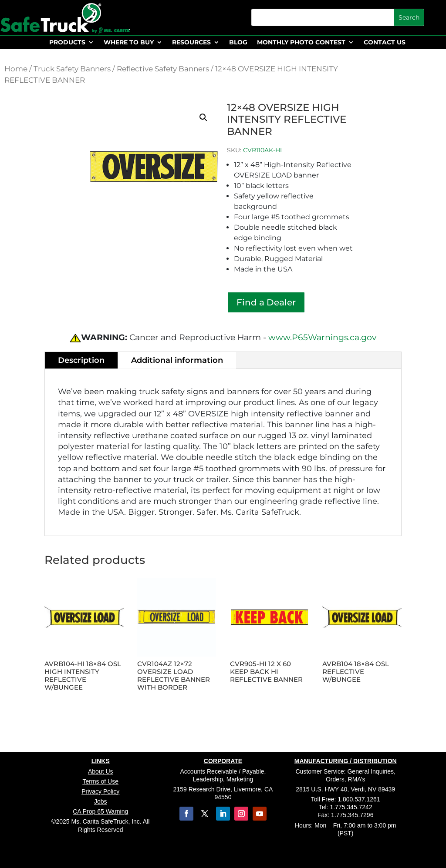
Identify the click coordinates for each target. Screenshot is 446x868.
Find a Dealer (266, 302)
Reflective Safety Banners (163, 69)
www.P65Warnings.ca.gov (322, 337)
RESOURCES (191, 43)
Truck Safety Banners (72, 69)
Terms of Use (101, 781)
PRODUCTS (67, 43)
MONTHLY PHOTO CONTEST (301, 43)
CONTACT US (385, 43)
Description (81, 360)
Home (16, 69)
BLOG (238, 43)
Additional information (177, 360)
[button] (203, 117)
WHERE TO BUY (129, 43)
